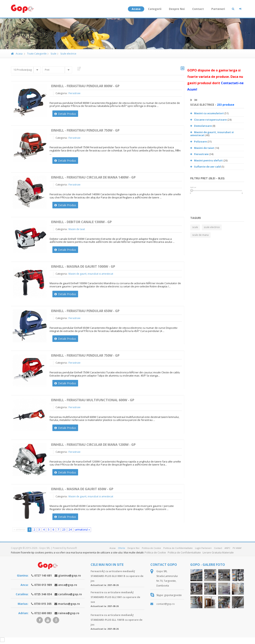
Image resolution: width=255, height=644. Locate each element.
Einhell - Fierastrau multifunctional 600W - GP (93, 400)
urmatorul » (82, 529)
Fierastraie (75, 93)
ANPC (227, 548)
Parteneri (218, 9)
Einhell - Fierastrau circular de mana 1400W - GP (93, 177)
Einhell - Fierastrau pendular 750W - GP (85, 130)
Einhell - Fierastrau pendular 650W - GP (85, 311)
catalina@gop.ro (70, 594)
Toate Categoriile (35, 54)
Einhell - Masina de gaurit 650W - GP (82, 489)
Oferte (122, 548)
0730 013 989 (43, 585)
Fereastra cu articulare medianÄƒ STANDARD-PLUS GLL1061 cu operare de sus (115, 597)
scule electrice (212, 227)
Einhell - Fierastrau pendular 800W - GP (85, 86)
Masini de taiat (77, 229)
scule (195, 227)
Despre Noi (177, 9)
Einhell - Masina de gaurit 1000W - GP (83, 266)
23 (64, 529)
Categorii (155, 9)
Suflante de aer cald (205, 167)
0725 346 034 (43, 594)
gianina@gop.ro (70, 575)
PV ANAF (237, 548)
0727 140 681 (43, 575)
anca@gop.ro (68, 585)
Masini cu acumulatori (207, 113)
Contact (198, 9)
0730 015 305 (43, 604)
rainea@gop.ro (69, 613)
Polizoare (199, 141)
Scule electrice (67, 54)
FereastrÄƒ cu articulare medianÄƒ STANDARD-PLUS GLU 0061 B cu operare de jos (117, 576)
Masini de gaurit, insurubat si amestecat (91, 274)
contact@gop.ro (166, 604)
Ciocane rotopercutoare (208, 120)
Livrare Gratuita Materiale (218, 552)
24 (70, 529)
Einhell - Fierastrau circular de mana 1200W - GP (93, 445)
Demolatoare (201, 126)
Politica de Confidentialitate (178, 548)
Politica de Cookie (151, 548)
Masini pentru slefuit (206, 160)
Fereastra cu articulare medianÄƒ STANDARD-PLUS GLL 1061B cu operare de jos (117, 620)
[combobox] (26, 70)
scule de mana (200, 235)
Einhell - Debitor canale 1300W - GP (81, 222)
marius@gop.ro (69, 604)
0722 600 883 (43, 613)
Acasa (136, 9)
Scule (52, 54)
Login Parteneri (203, 548)
